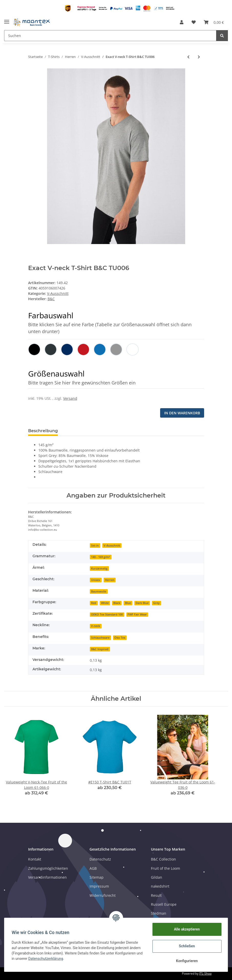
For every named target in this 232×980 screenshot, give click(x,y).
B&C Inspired (100, 649)
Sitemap (97, 877)
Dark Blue (142, 603)
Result (156, 895)
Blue (128, 603)
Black (117, 603)
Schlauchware (100, 638)
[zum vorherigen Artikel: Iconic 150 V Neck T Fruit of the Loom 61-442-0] (188, 57)
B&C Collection (163, 859)
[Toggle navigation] (7, 20)
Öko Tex (120, 638)
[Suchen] (110, 36)
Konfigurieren (186, 961)
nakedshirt (160, 886)
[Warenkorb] (214, 22)
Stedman (159, 913)
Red (94, 603)
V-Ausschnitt (58, 293)
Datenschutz (100, 859)
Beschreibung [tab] (43, 431)
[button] (182, 22)
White (105, 603)
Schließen (186, 946)
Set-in (95, 546)
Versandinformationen (47, 877)
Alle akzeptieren (186, 929)
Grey (156, 603)
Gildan (157, 877)
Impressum (99, 886)
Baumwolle (99, 591)
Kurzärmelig (99, 568)
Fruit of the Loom (165, 868)
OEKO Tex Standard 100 (107, 614)
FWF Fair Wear (137, 614)
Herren (110, 580)
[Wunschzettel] (194, 22)
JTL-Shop (205, 973)
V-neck (96, 626)
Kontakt (35, 859)
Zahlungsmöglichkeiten (48, 868)
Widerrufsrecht (103, 895)
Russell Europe (164, 904)
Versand (70, 398)
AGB (93, 868)
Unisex (96, 580)
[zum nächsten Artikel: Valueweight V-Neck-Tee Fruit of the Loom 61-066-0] (199, 57)
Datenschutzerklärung (53, 959)
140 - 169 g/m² (101, 557)
